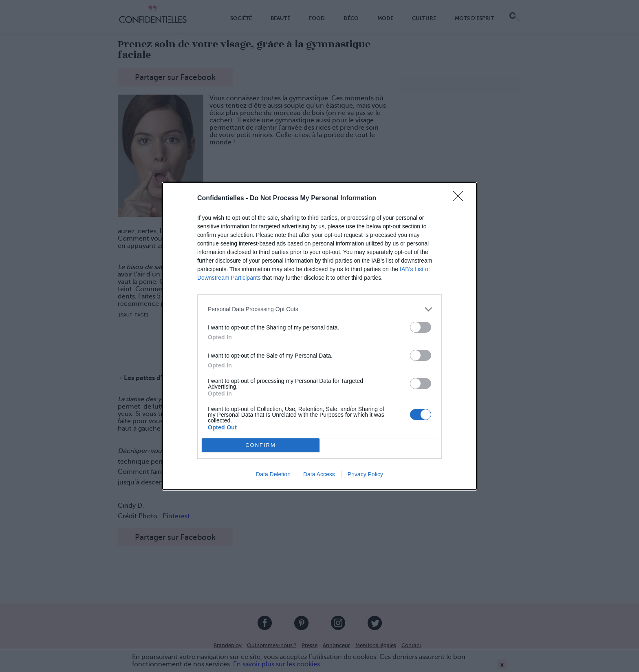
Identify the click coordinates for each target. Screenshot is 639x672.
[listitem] (319, 309)
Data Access (319, 474)
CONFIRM (261, 445)
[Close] (461, 199)
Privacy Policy (365, 474)
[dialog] (319, 336)
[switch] (421, 327)
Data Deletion (273, 474)
